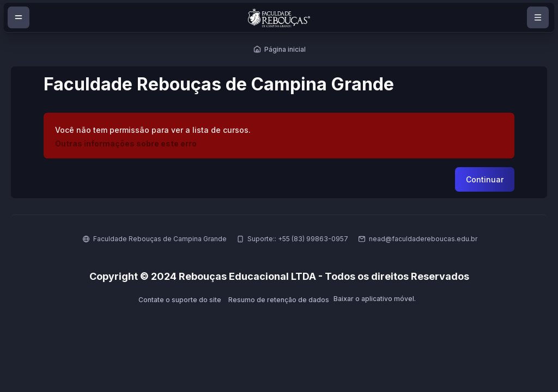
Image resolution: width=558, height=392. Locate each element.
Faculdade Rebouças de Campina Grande (160, 239)
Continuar (485, 179)
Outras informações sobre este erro (126, 143)
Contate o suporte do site (180, 300)
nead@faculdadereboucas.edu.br (423, 239)
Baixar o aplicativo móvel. (375, 299)
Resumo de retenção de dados (279, 300)
